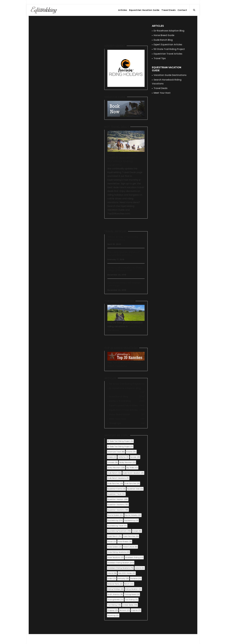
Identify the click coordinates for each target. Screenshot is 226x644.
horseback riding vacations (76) (120, 568)
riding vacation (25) (133, 589)
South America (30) (115, 594)
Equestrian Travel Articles (127, 410)
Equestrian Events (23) (116, 489)
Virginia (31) (136, 610)
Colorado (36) (113, 462)
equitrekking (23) (131, 520)
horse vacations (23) (116, 557)
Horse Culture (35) (130, 547)
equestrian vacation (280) (118, 499)
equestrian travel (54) (116, 494)
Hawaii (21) (112, 542)
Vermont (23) (125, 610)
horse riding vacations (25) (118, 552)
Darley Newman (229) (116, 468)
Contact (182, 10)
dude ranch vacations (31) (118, 478)
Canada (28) (135, 457)
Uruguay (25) (113, 610)
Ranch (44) (129, 584)
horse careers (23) (115, 547)
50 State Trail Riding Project (127, 384)
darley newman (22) (127, 462)
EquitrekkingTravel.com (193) (119, 531)
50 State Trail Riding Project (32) (120, 441)
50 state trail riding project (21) (120, 447)
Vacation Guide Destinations (170, 75)
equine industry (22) (133, 515)
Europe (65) (137, 531)
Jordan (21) (112, 579)
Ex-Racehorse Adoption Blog (127, 389)
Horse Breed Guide (127, 414)
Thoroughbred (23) (132, 594)
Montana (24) (136, 579)
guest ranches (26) (131, 536)
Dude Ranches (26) (132, 483)
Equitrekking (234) (115, 520)
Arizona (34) (131, 452)
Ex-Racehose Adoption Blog (169, 31)
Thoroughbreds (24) (115, 600)
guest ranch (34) (115, 536)
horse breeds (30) (125, 542)
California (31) (123, 457)
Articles (123, 10)
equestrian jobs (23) (135, 489)
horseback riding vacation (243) (121, 563)
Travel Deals (168, 10)
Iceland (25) (140, 568)
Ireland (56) (112, 573)
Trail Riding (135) (114, 605)
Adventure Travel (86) (116, 452)
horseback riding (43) (134, 557)
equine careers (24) (115, 515)
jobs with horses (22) (127, 573)
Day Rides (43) (132, 468)
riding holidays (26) (116, 589)
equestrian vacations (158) (118, 510)
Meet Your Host (127, 419)
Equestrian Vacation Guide (144, 10)
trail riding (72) (131, 600)
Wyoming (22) (113, 615)
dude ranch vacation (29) (133, 473)
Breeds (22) (112, 457)
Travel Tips (127, 423)
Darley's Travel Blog (127, 401)
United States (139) (130, 605)
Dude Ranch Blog (127, 397)
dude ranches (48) (115, 483)
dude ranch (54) (114, 473)
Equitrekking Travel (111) (117, 526)
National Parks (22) (115, 584)
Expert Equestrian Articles (127, 406)
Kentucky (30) (123, 579)
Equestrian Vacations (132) (118, 504)
